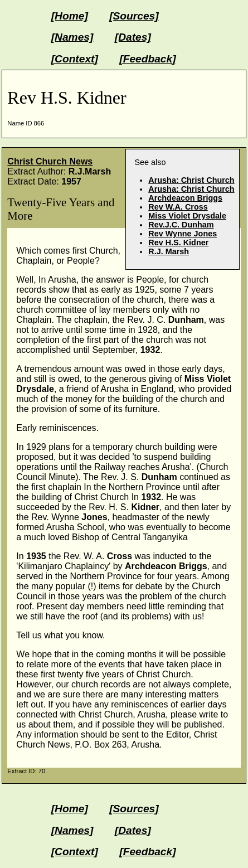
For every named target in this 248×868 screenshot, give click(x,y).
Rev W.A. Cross (178, 207)
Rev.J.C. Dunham (181, 225)
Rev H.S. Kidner (178, 243)
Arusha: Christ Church (191, 180)
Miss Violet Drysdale (187, 216)
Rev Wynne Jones (183, 234)
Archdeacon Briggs (185, 198)
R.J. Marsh (169, 251)
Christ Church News (50, 161)
